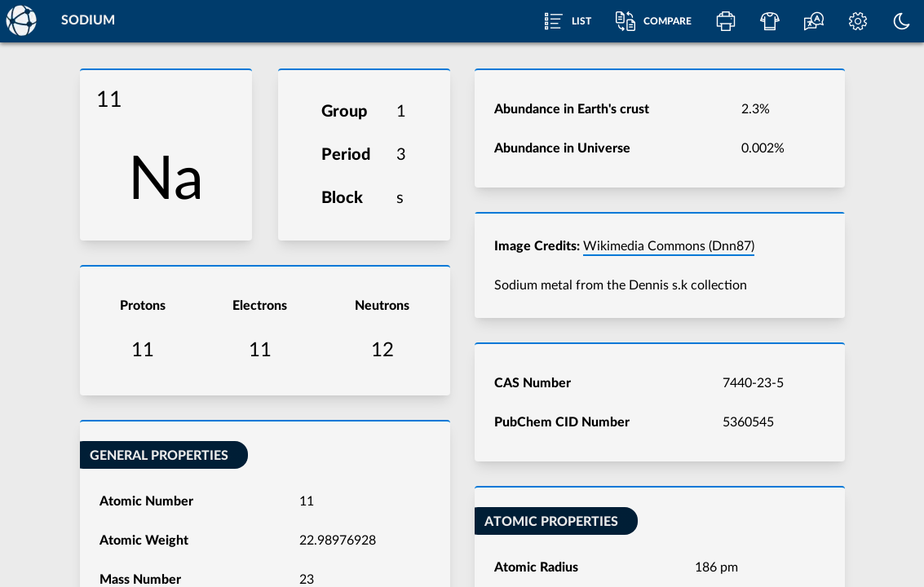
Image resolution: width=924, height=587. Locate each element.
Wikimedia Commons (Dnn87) (669, 246)
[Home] (20, 20)
